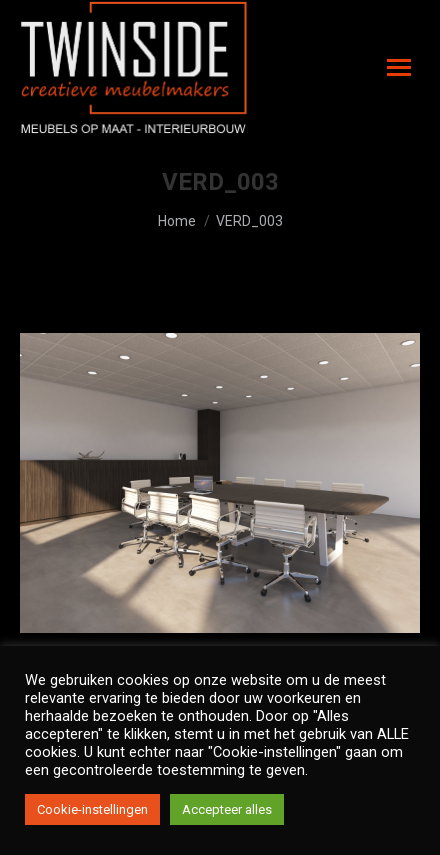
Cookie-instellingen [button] (92, 809)
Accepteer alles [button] (227, 809)
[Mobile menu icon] (399, 67)
